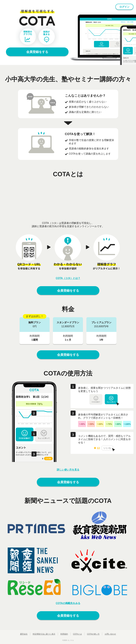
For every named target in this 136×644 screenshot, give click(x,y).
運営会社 (24, 634)
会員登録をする (37, 52)
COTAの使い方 (93, 634)
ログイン (124, 7)
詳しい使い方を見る (68, 470)
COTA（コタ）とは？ (68, 278)
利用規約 (64, 634)
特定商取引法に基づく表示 (44, 634)
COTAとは (77, 634)
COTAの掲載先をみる (68, 603)
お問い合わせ (110, 634)
